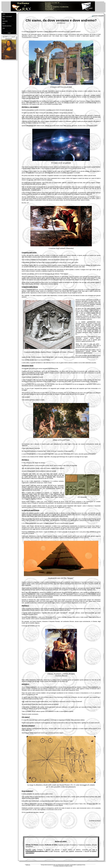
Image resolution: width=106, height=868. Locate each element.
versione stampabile (98, 16)
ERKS (4, 24)
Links (3, 28)
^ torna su (27, 865)
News (3, 19)
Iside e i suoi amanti (7, 16)
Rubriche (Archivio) (7, 26)
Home (4, 14)
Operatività (5, 21)
